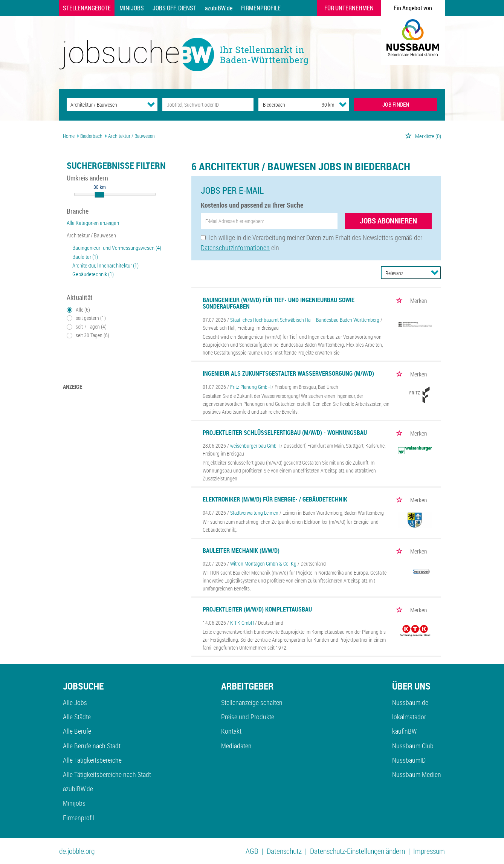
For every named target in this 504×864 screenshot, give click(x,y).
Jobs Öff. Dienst (174, 8)
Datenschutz (284, 851)
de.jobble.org (77, 851)
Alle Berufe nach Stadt (92, 746)
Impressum (429, 851)
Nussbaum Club (413, 746)
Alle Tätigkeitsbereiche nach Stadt (107, 774)
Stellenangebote (87, 8)
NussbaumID (409, 760)
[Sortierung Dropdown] (435, 272)
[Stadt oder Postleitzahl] (283, 105)
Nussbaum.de (410, 702)
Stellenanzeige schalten (252, 702)
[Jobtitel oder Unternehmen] (208, 105)
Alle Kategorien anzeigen (93, 223)
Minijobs (132, 8)
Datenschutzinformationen (235, 248)
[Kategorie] (105, 105)
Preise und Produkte (248, 717)
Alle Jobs (75, 702)
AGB (252, 851)
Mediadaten (236, 746)
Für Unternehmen (349, 8)
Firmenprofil (79, 818)
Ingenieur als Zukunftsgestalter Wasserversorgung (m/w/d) (288, 373)
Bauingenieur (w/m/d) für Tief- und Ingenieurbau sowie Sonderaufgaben (279, 303)
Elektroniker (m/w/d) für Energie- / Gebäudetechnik (275, 499)
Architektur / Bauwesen (91, 235)
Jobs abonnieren (388, 221)
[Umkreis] (321, 105)
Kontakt (231, 731)
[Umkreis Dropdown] (343, 104)
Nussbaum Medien (417, 774)
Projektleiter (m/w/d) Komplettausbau (257, 609)
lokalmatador (409, 717)
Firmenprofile (261, 8)
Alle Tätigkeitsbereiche (92, 760)
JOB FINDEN (396, 104)
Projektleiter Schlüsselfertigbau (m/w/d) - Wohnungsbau (285, 433)
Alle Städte (77, 717)
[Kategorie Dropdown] (151, 104)
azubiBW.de (219, 8)
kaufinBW (404, 731)
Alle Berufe (77, 731)
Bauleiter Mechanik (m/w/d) (241, 551)
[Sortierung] (403, 273)
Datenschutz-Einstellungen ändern (357, 851)
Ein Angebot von (413, 8)
